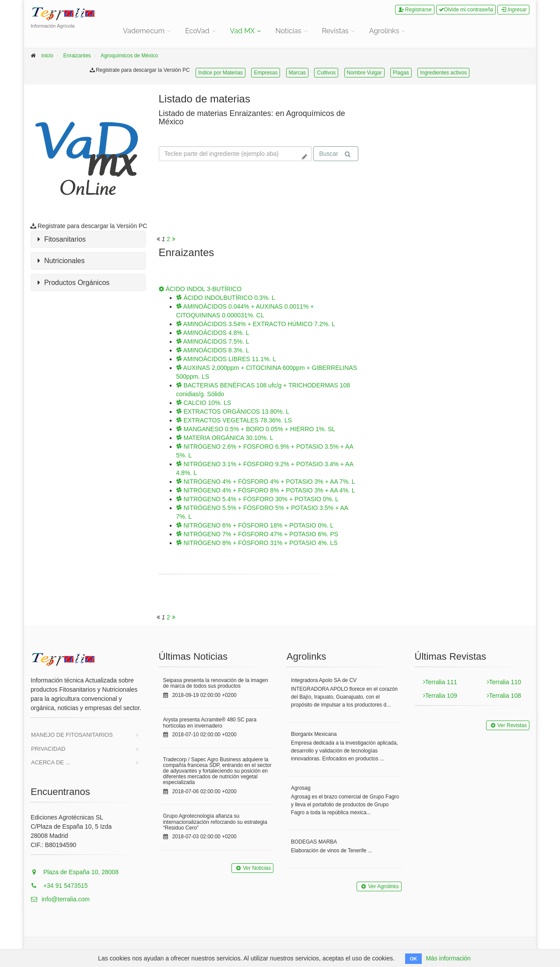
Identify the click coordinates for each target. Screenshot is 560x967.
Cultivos (326, 73)
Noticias (288, 31)
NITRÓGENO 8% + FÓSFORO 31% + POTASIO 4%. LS (257, 543)
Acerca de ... (51, 762)
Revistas (335, 31)
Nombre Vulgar (364, 73)
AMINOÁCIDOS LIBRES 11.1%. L (226, 359)
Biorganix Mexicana (314, 734)
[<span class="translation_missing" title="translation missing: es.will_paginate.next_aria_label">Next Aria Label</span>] (174, 239)
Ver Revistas (508, 725)
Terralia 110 (504, 682)
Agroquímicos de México (129, 56)
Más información (448, 958)
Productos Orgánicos (73, 283)
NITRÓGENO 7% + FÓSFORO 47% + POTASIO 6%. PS (257, 534)
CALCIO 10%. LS (204, 403)
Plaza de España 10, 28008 (75, 872)
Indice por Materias (220, 73)
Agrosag (301, 788)
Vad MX (243, 31)
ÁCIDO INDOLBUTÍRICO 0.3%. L (226, 298)
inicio (47, 56)
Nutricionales (61, 261)
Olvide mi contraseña (466, 10)
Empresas (266, 73)
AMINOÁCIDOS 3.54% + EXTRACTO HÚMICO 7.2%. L (256, 324)
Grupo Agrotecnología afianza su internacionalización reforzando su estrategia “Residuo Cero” (215, 822)
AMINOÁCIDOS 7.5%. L (213, 341)
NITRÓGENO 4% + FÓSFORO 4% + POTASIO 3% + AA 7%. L (266, 482)
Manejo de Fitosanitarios (72, 735)
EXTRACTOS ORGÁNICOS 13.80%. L (233, 411)
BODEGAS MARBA (314, 842)
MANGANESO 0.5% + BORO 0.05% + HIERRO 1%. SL (256, 429)
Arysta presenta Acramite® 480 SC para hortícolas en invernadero (210, 723)
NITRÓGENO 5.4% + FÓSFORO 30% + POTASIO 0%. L (257, 499)
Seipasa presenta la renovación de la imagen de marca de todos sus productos (216, 683)
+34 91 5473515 (59, 886)
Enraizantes (77, 56)
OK (414, 959)
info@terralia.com (60, 899)
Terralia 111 (440, 682)
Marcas (297, 73)
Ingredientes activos (443, 73)
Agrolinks (384, 31)
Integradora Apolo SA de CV (324, 680)
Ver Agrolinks (379, 886)
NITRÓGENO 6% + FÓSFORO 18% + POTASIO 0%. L (255, 525)
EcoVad (197, 31)
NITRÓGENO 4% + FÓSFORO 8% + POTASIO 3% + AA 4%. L (266, 490)
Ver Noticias (252, 868)
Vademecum (144, 31)
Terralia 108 (504, 696)
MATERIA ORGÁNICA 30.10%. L (225, 438)
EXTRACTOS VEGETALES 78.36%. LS (234, 420)
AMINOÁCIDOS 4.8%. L (213, 333)
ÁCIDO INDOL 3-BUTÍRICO (200, 289)
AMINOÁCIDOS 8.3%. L (213, 350)
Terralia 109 (440, 696)
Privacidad (48, 749)
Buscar (335, 154)
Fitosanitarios (62, 239)
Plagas (401, 73)
